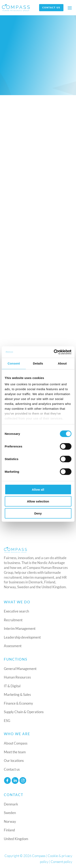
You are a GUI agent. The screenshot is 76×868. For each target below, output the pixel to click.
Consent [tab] (14, 363)
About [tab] (62, 363)
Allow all (38, 489)
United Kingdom (16, 839)
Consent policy (61, 862)
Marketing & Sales (17, 695)
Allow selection (38, 501)
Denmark (11, 804)
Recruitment (13, 620)
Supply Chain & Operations (24, 712)
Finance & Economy (18, 703)
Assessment (13, 646)
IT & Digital (12, 686)
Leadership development (22, 637)
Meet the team (15, 752)
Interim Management (20, 628)
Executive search (16, 611)
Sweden (10, 813)
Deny (38, 513)
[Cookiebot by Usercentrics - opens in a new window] (54, 352)
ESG (7, 721)
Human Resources (17, 677)
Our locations (14, 761)
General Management (20, 669)
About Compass (16, 743)
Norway (10, 821)
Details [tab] (38, 363)
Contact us (51, 7)
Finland (9, 830)
